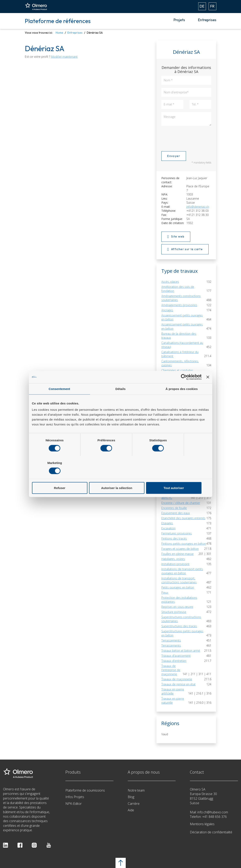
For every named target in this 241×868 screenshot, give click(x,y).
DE (202, 6)
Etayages (167, 523)
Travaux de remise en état (178, 684)
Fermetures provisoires (177, 533)
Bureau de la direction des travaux (179, 336)
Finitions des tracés (174, 538)
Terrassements (171, 640)
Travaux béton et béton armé (181, 651)
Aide (131, 810)
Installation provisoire (175, 564)
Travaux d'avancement (176, 656)
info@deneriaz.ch (198, 207)
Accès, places (170, 282)
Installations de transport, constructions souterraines (179, 580)
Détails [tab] (121, 400)
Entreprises (207, 20)
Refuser (61, 477)
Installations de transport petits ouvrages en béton (182, 571)
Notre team (136, 790)
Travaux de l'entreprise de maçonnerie (171, 670)
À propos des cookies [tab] (182, 400)
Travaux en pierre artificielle (173, 691)
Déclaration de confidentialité (211, 832)
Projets (179, 20)
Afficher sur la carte (185, 249)
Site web (176, 237)
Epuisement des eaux (176, 513)
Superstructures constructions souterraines (181, 619)
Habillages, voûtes (173, 559)
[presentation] (192, 138)
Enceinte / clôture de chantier (181, 503)
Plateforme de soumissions (85, 790)
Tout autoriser (180, 477)
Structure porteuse (174, 612)
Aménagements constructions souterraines (181, 298)
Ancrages (167, 310)
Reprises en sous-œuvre (177, 607)
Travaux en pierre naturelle (173, 701)
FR (212, 6)
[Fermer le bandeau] (208, 388)
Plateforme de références (58, 21)
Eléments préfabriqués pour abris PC (173, 494)
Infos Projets (75, 797)
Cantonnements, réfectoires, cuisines (180, 363)
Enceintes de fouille (174, 508)
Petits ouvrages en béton (178, 587)
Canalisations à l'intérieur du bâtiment (180, 354)
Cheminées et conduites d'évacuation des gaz (177, 372)
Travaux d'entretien (174, 661)
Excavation (168, 528)
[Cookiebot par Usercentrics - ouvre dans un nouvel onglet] (184, 388)
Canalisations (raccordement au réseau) (182, 345)
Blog (131, 797)
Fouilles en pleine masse (177, 554)
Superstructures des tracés (179, 626)
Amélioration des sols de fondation (178, 289)
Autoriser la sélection (120, 477)
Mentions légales (202, 824)
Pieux (165, 592)
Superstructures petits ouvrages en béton (182, 633)
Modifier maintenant (64, 57)
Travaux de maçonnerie (177, 679)
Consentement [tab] (59, 400)
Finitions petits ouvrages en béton (184, 544)
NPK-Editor (74, 804)
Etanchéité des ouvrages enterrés (183, 518)
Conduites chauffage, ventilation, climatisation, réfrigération (183, 382)
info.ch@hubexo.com (213, 812)
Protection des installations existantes (179, 600)
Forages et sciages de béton (180, 549)
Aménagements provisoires (179, 305)
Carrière (134, 804)
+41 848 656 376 (215, 817)
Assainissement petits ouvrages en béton (182, 317)
